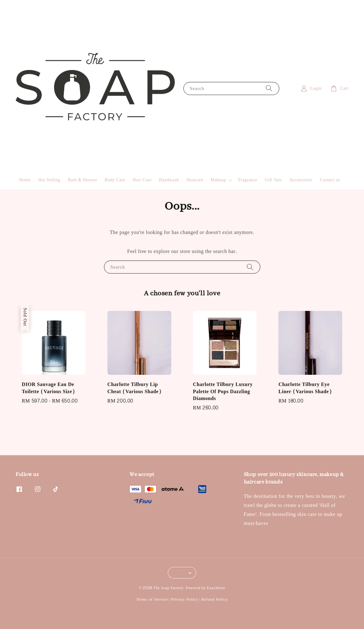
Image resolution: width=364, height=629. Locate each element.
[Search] (269, 88)
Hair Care (142, 180)
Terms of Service (152, 599)
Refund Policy (215, 599)
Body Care (115, 180)
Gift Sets (273, 180)
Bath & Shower (83, 180)
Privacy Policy (184, 599)
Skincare (195, 180)
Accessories (301, 180)
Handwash (169, 180)
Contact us (330, 180)
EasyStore (216, 588)
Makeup (218, 180)
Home (25, 180)
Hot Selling (49, 180)
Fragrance (248, 180)
